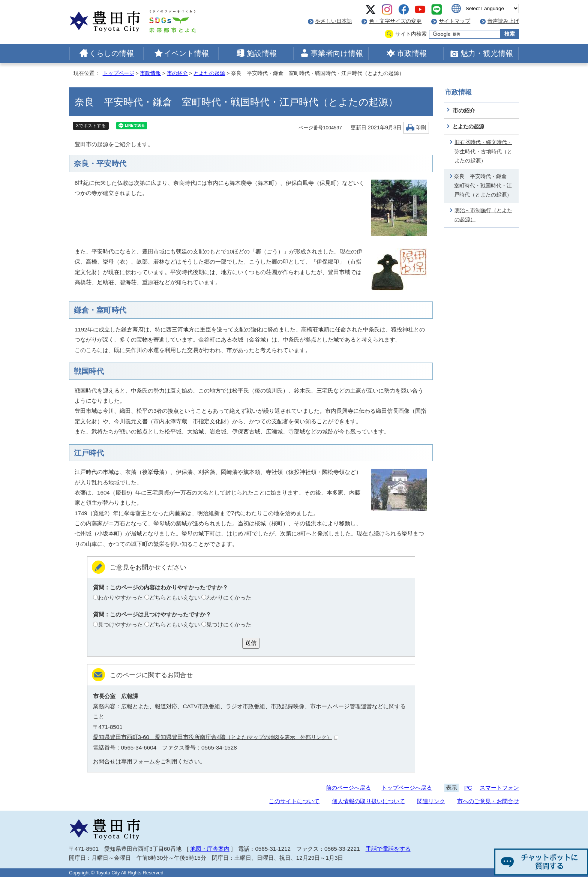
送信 (251, 643)
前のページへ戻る (348, 788)
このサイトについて (294, 801)
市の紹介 (177, 73)
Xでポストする (91, 126)
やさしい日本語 (334, 21)
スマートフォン (499, 788)
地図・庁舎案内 (210, 849)
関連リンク (431, 801)
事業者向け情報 (337, 53)
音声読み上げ (503, 21)
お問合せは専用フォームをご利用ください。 (149, 761)
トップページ (118, 73)
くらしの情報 (111, 53)
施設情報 (262, 53)
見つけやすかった (120, 624)
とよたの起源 (209, 73)
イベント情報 (186, 53)
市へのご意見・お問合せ (488, 801)
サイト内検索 (411, 34)
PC (468, 788)
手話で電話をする (388, 849)
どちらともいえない (175, 597)
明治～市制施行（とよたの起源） (483, 215)
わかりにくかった (229, 597)
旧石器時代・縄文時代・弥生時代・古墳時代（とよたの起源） (483, 151)
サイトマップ (454, 21)
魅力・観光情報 (487, 53)
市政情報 (412, 53)
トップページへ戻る (407, 788)
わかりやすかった (120, 597)
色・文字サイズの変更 (395, 21)
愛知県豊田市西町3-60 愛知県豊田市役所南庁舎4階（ (216, 737)
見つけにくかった (229, 624)
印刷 (421, 128)
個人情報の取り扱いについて (368, 801)
